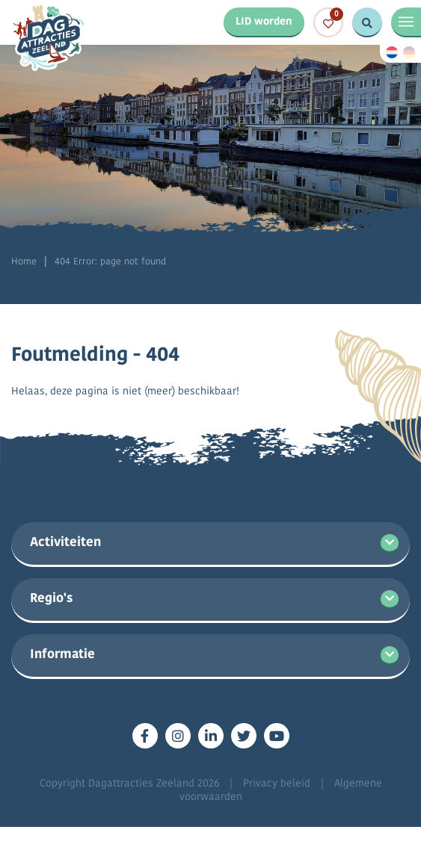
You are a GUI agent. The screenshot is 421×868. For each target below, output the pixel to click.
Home (24, 262)
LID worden (264, 22)
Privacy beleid (277, 784)
